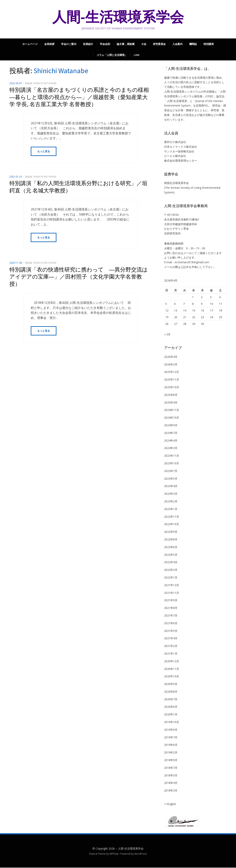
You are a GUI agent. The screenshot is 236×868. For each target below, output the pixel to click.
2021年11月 (172, 593)
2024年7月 (171, 433)
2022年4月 (171, 562)
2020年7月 (171, 700)
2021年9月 (171, 601)
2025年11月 (172, 380)
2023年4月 (171, 486)
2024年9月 (171, 426)
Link (137, 55)
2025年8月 (171, 395)
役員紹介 (88, 44)
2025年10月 (172, 388)
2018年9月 (171, 760)
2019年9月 (171, 730)
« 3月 (167, 335)
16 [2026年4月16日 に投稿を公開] (203, 310)
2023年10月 (172, 464)
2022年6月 (171, 547)
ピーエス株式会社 (175, 156)
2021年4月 (171, 639)
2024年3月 (171, 448)
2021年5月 (171, 631)
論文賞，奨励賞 (126, 44)
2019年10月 (172, 722)
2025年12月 (172, 372)
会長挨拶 (49, 44)
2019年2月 (171, 753)
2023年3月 (171, 494)
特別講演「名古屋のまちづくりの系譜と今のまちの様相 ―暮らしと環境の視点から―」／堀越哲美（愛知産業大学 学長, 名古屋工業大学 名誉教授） (82, 97)
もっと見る (44, 151)
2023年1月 (171, 509)
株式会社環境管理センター (181, 161)
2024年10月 (172, 418)
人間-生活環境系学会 (118, 17)
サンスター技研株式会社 (179, 151)
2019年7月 (171, 738)
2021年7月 (171, 616)
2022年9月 (171, 532)
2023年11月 (172, 456)
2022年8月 (171, 540)
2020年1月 (171, 715)
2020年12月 (172, 662)
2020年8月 (171, 692)
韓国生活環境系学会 (176, 183)
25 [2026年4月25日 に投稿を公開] (221, 317)
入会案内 (177, 44)
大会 (144, 44)
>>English (170, 804)
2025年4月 (171, 403)
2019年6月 (171, 745)
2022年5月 (171, 555)
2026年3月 (171, 365)
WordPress (141, 854)
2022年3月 (171, 570)
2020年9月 (171, 684)
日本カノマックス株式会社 (181, 147)
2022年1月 (171, 578)
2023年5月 (171, 479)
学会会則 (105, 44)
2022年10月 (172, 524)
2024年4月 (171, 441)
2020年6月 (171, 707)
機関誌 (193, 44)
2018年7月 (171, 768)
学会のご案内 (69, 44)
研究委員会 (159, 44)
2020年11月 (172, 669)
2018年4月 (171, 783)
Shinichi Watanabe (45, 83)
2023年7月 (171, 471)
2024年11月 (172, 410)
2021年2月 (171, 646)
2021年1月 (171, 654)
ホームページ (30, 44)
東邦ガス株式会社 (175, 142)
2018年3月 (171, 791)
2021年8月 (171, 608)
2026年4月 (171, 357)
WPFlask (114, 854)
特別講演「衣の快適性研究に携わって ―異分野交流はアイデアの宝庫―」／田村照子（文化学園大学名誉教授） (79, 277)
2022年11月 (172, 517)
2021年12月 (172, 585)
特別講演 (209, 44)
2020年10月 (172, 677)
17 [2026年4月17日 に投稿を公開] (212, 310)
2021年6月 (171, 623)
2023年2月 (171, 502)
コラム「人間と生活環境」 (112, 55)
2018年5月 (171, 776)
